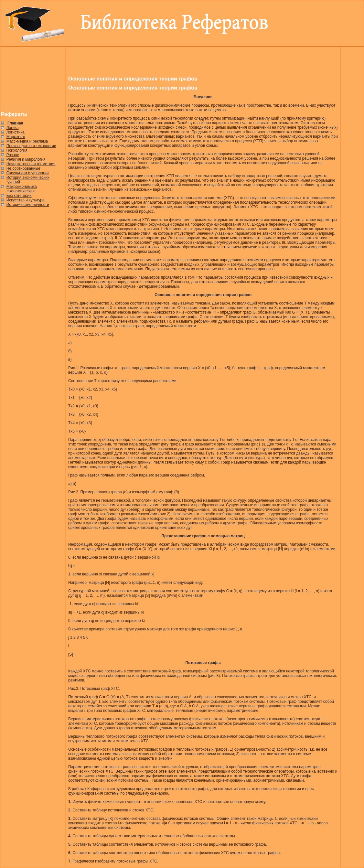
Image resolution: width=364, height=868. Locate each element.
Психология (17, 150)
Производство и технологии (31, 146)
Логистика (16, 132)
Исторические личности (28, 205)
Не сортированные (23, 168)
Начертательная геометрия (31, 164)
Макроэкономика (22, 187)
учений (14, 182)
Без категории (19, 196)
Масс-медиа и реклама (27, 141)
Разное (13, 155)
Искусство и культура (26, 200)
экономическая (21, 191)
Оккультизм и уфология (28, 173)
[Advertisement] (33, 79)
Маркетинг (16, 137)
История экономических (28, 177)
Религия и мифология (26, 159)
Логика (13, 128)
